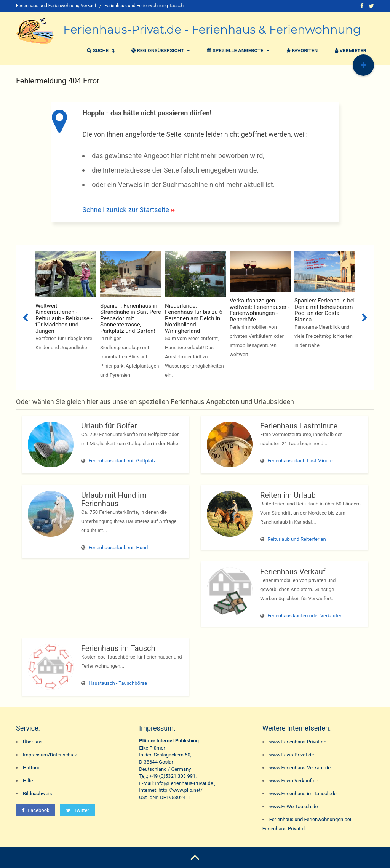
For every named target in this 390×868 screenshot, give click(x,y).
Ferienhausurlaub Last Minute (300, 461)
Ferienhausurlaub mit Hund (118, 547)
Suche (100, 50)
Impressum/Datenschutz (50, 755)
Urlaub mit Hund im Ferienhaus (114, 499)
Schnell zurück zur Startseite (125, 210)
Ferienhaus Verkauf (293, 572)
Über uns (33, 742)
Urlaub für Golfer (109, 426)
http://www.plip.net (179, 790)
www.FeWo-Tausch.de (294, 806)
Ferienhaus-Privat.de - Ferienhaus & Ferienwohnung (212, 30)
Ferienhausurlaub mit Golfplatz (122, 461)
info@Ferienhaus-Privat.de (184, 783)
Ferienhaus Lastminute (299, 426)
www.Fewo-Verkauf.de (294, 781)
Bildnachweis (38, 794)
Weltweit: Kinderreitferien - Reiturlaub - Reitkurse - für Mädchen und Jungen (64, 318)
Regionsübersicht (160, 50)
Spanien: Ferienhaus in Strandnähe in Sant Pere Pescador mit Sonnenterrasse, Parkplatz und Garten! (131, 318)
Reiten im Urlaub (288, 495)
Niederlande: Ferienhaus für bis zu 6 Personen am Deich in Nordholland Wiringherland (194, 318)
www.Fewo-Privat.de (292, 755)
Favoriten (301, 50)
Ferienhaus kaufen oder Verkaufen (305, 616)
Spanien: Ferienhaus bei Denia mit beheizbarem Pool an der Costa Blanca (324, 310)
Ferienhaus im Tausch (118, 648)
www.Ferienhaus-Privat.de (298, 742)
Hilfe (28, 781)
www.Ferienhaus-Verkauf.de (300, 768)
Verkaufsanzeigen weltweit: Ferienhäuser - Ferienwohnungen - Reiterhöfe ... (260, 310)
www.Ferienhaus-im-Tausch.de (303, 794)
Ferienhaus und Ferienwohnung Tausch (144, 6)
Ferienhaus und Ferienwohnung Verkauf (56, 6)
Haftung (32, 768)
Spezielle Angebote (237, 50)
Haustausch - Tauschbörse (118, 683)
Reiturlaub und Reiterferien (296, 539)
